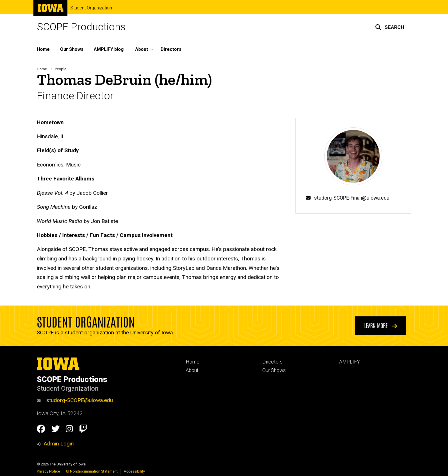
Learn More (381, 325)
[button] (390, 27)
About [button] (142, 49)
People (61, 69)
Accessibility (134, 471)
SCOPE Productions (81, 27)
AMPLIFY (350, 362)
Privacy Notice (48, 471)
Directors (171, 49)
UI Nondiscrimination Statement (92, 471)
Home (43, 49)
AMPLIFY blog (109, 49)
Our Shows (72, 49)
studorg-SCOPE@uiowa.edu (75, 400)
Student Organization (91, 8)
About (192, 370)
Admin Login (59, 444)
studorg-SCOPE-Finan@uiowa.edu (352, 198)
